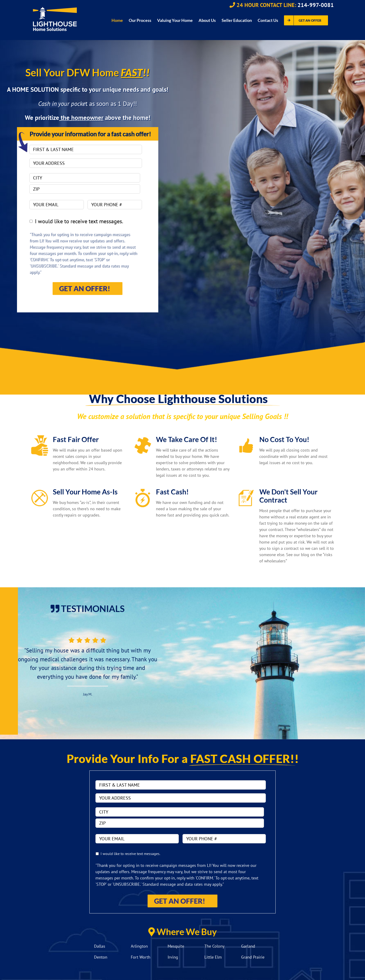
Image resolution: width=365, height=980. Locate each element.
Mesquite (176, 946)
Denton (101, 957)
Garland (248, 946)
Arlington (139, 946)
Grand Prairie (253, 957)
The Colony (214, 946)
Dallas (100, 946)
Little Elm (213, 957)
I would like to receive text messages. (79, 221)
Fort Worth (141, 957)
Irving (173, 957)
